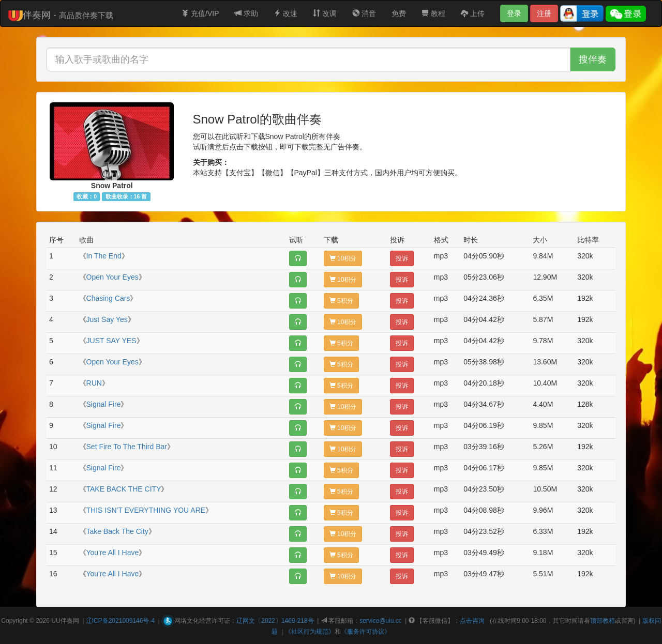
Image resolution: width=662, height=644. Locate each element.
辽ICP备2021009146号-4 (120, 621)
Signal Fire (104, 404)
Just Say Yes (107, 319)
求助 (247, 13)
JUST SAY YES (111, 341)
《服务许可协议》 (366, 632)
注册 (544, 13)
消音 (364, 13)
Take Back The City (117, 531)
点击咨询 (472, 621)
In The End (104, 256)
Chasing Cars (108, 298)
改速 (285, 13)
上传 (473, 13)
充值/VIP (200, 13)
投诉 (402, 258)
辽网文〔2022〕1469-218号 (275, 621)
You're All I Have (113, 553)
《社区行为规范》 (310, 632)
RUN (94, 383)
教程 (433, 13)
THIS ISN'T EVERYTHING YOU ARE (146, 510)
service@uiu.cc (381, 621)
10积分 (343, 258)
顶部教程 (603, 621)
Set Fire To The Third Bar (127, 447)
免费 (399, 13)
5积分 (341, 301)
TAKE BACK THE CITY (124, 489)
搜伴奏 (593, 59)
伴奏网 (70, 621)
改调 (325, 13)
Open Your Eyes (112, 277)
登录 (514, 13)
